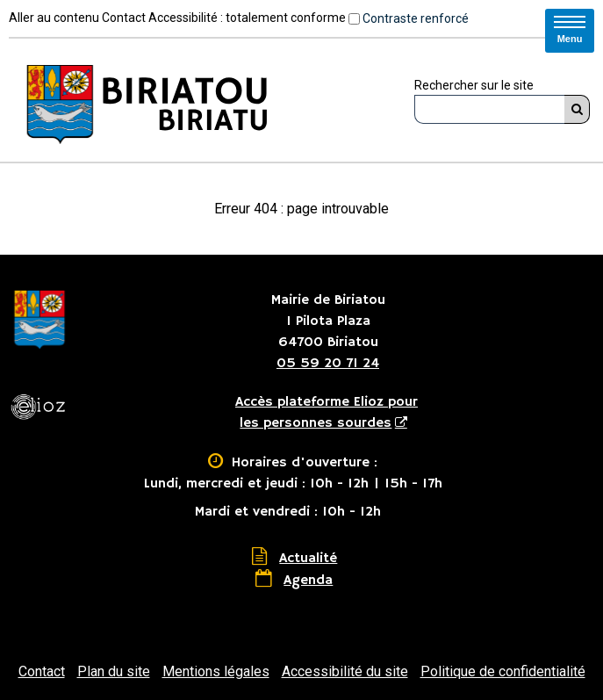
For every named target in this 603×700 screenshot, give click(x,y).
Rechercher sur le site (474, 85)
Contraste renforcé (416, 18)
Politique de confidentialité (503, 671)
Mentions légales (216, 671)
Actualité (308, 559)
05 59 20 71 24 (328, 364)
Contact (124, 18)
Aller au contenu (54, 18)
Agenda (308, 581)
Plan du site (114, 671)
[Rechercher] (577, 109)
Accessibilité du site (345, 671)
